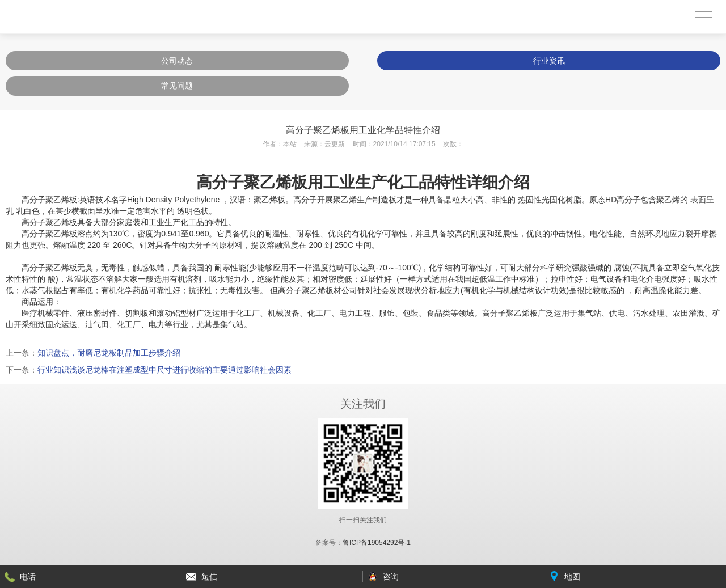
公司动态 (177, 61)
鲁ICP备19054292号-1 (377, 543)
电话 (28, 577)
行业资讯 (549, 61)
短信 (209, 577)
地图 (572, 577)
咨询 (391, 577)
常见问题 (177, 86)
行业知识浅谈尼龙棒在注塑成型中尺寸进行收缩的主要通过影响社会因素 (164, 370)
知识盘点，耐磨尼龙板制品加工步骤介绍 (109, 353)
